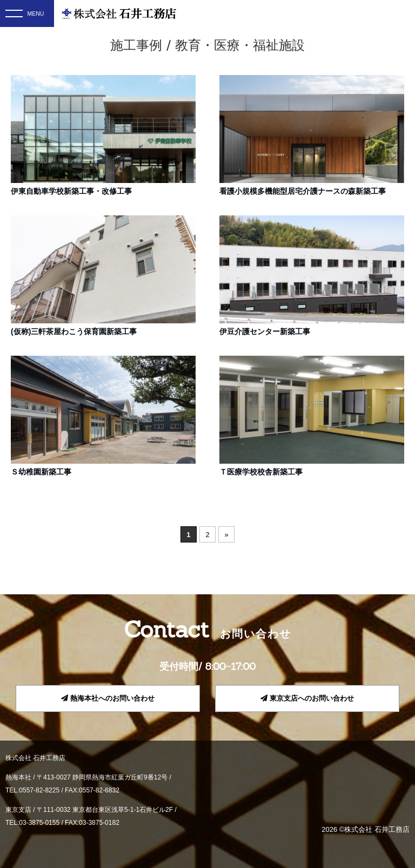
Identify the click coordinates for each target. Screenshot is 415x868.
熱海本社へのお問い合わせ (108, 698)
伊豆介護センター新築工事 (265, 331)
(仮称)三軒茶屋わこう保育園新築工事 (74, 331)
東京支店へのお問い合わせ (307, 698)
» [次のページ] (227, 534)
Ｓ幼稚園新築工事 (41, 472)
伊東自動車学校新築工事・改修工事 (71, 191)
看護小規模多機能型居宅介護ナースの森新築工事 (303, 191)
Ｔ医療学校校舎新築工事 (261, 472)
